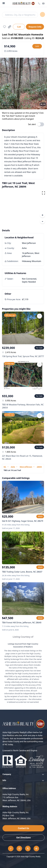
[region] (23, 208)
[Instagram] (19, 849)
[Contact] (43, 4)
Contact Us (23, 828)
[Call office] (39, 4)
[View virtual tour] (8, 104)
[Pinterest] (36, 849)
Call (19, 27)
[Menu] (4, 3)
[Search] (20, 15)
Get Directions (23, 838)
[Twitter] (28, 849)
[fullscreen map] (43, 193)
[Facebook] (11, 849)
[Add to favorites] (5, 27)
